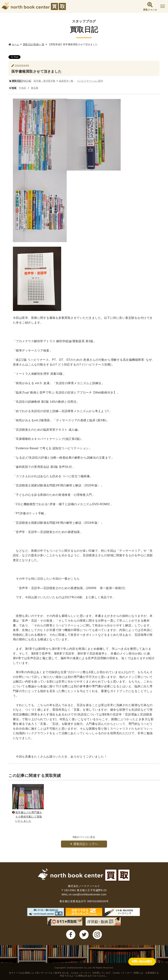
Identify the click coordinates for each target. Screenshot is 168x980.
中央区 (23, 88)
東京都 (35, 88)
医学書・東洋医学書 (44, 81)
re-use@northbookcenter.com (88, 894)
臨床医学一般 (66, 81)
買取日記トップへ (84, 844)
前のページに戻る (84, 837)
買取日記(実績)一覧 (34, 44)
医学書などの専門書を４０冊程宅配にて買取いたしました (28, 817)
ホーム (16, 44)
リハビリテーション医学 (90, 81)
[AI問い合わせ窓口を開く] (136, 972)
